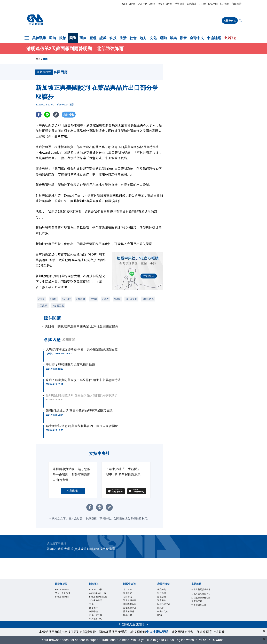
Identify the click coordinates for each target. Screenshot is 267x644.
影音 (183, 38)
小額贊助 (73, 491)
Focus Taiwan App (99, 606)
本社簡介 (129, 590)
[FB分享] (39, 115)
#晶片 (105, 299)
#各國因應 (58, 306)
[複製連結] (56, 115)
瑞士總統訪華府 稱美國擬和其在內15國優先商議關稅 (82, 426)
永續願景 (237, 4)
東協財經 (214, 38)
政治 (63, 38)
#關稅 (117, 299)
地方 (143, 38)
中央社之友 (165, 617)
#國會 (53, 299)
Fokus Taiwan (165, 4)
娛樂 (173, 38)
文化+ (93, 617)
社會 (133, 38)
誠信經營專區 (132, 612)
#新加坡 (66, 299)
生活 (123, 38)
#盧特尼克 (148, 299)
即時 (53, 38)
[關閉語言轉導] (264, 639)
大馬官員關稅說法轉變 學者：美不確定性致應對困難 (82, 349)
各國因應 (52, 340)
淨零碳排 (179, 4)
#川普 (41, 299)
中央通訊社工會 (200, 619)
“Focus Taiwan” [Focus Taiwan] (211, 640)
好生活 (202, 4)
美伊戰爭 (39, 38)
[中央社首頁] (35, 20)
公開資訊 (129, 599)
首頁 (38, 59)
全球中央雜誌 (98, 612)
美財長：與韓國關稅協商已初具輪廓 (70, 365)
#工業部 (43, 306)
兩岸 (83, 38)
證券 (103, 38)
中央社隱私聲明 (157, 632)
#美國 (94, 299)
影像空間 (213, 4)
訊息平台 (163, 603)
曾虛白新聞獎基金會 (200, 592)
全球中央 (197, 38)
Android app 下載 (97, 597)
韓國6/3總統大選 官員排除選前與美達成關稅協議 (79, 411)
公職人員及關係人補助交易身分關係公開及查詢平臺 (200, 606)
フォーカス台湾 (146, 4)
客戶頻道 (225, 4)
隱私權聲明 (131, 617)
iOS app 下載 (98, 590)
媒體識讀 (191, 4)
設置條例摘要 (132, 603)
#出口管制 (131, 299)
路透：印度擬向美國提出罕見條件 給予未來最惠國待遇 (83, 380)
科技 (113, 38)
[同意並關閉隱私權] (264, 631)
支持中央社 (230, 20)
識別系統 (129, 594)
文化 (153, 38)
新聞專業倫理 (132, 608)
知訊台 (162, 612)
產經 (93, 38)
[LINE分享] (47, 115)
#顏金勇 (81, 299)
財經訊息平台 (166, 608)
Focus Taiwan (128, 4)
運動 (163, 38)
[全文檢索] (241, 21)
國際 (73, 38)
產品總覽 (163, 590)
